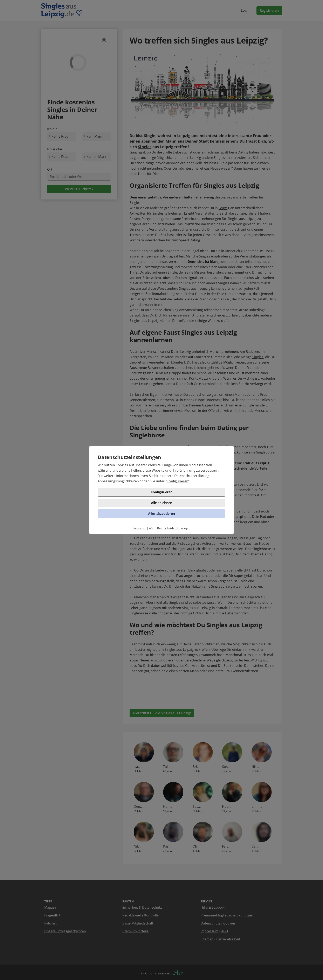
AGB (152, 528)
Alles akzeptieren (161, 514)
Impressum (140, 528)
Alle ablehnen (162, 503)
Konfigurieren (177, 481)
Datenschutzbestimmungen (174, 528)
